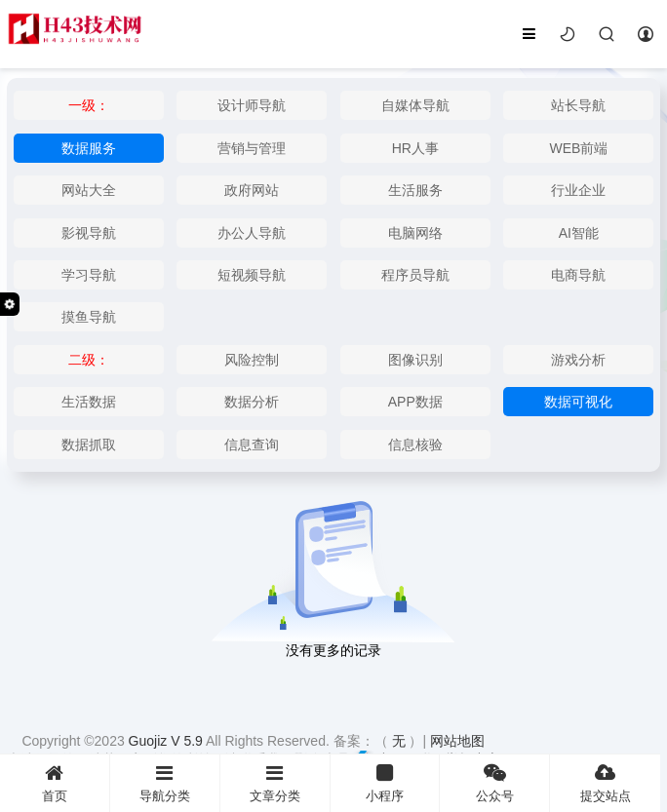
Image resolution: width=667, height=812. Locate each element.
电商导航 (578, 275)
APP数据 (415, 402)
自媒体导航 (415, 105)
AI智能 (579, 233)
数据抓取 (89, 445)
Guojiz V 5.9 (167, 741)
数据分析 (252, 402)
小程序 (385, 783)
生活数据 (89, 402)
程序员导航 (415, 275)
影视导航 (89, 233)
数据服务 (89, 148)
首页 (55, 783)
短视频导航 (252, 275)
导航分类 (165, 783)
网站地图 (457, 741)
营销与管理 (252, 148)
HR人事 (415, 148)
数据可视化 (578, 402)
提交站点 (605, 783)
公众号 (494, 783)
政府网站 (252, 190)
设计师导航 (252, 105)
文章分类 (275, 783)
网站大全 (89, 190)
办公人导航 (252, 233)
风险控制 (252, 360)
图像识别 (415, 360)
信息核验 (415, 445)
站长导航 (578, 105)
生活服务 (415, 190)
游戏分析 (578, 360)
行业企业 (578, 190)
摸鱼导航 (89, 317)
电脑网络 (415, 233)
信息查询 (252, 445)
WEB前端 (578, 148)
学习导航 (89, 275)
